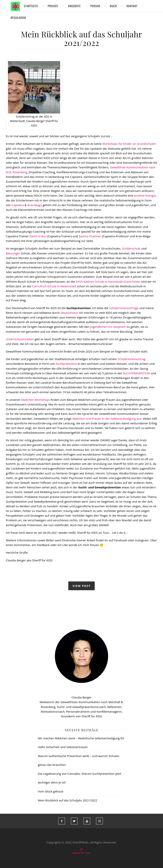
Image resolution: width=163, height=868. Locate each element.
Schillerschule (131, 248)
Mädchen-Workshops (35, 400)
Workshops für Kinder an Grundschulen (129, 144)
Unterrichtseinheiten (20, 339)
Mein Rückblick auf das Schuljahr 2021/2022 (82, 38)
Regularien (18, 18)
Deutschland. (69, 313)
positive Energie (145, 195)
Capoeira (17, 205)
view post (82, 586)
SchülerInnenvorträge (123, 308)
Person (95, 6)
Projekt (53, 6)
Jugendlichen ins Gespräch (108, 327)
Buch (113, 6)
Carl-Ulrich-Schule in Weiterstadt (54, 286)
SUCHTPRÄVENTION (136, 373)
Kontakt (132, 6)
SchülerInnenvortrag (131, 359)
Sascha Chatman (90, 236)
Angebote (74, 6)
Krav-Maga (35, 205)
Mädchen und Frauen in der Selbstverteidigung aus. (107, 419)
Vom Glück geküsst (51, 791)
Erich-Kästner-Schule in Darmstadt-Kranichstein (108, 281)
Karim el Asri (38, 236)
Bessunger (13, 253)
